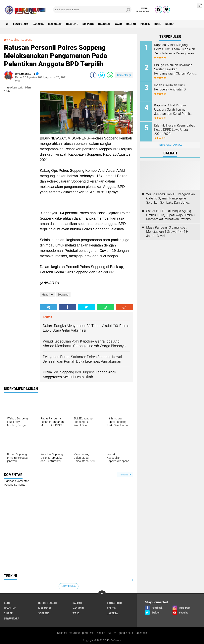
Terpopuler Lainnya (170, 145)
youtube (75, 633)
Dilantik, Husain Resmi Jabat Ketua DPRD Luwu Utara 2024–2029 (174, 130)
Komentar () (124, 75)
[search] (92, 10)
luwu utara (21, 24)
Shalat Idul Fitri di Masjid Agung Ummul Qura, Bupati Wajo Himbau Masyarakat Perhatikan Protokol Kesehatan (170, 215)
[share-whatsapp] (110, 75)
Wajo (118, 24)
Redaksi (62, 633)
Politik (145, 24)
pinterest (88, 633)
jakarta (38, 24)
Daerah (131, 24)
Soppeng (88, 24)
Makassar (55, 24)
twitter (112, 633)
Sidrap (170, 24)
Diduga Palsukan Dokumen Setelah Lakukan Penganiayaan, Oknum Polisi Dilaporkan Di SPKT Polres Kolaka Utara (174, 69)
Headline (72, 24)
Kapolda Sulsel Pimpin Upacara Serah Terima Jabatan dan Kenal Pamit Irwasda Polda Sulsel (172, 110)
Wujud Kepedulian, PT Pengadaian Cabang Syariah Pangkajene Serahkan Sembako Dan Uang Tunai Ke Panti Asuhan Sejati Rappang (171, 198)
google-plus (126, 633)
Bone (158, 24)
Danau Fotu (114, 603)
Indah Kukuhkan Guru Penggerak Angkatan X (170, 87)
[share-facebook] (93, 75)
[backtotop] (102, 594)
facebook (141, 633)
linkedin (101, 633)
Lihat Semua (69, 586)
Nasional (104, 24)
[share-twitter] (102, 75)
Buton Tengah (48, 603)
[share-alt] (48, 307)
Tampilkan (125, 475)
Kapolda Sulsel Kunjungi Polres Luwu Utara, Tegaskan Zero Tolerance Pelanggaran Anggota (175, 49)
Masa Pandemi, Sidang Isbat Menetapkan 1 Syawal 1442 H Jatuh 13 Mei (167, 232)
